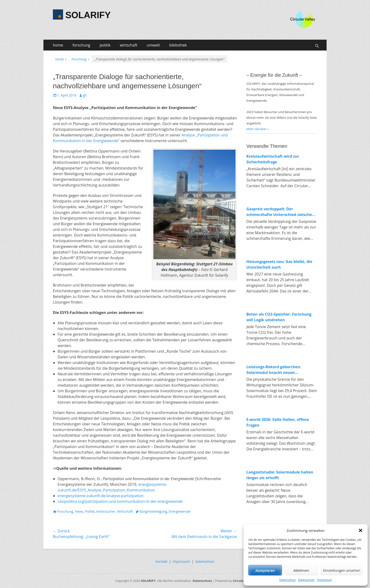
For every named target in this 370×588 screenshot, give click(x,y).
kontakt (162, 561)
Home (61, 59)
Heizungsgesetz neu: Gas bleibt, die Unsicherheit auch (279, 264)
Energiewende (180, 511)
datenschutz (205, 561)
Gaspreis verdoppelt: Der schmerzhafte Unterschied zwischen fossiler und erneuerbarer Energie (280, 212)
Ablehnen (301, 570)
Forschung (80, 59)
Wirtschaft (125, 511)
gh (85, 95)
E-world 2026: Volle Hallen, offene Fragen (278, 422)
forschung (81, 45)
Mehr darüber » (258, 129)
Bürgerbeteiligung (153, 511)
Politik (90, 511)
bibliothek (178, 45)
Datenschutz (287, 580)
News (79, 511)
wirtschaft (129, 45)
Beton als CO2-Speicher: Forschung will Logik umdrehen (279, 317)
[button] (361, 530)
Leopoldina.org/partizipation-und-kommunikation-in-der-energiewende (120, 501)
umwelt (153, 45)
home (58, 45)
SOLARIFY (88, 15)
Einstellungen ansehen (342, 570)
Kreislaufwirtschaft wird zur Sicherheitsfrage (273, 159)
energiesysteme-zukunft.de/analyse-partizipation (101, 496)
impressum (181, 561)
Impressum (324, 580)
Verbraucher (106, 511)
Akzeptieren (265, 570)
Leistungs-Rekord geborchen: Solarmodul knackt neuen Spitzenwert (274, 370)
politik (105, 45)
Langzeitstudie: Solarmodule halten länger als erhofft (280, 475)
